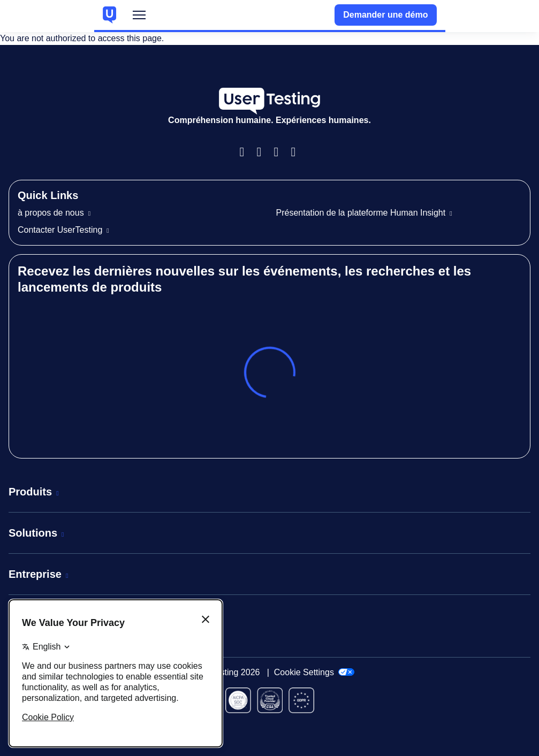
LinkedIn (280, 152)
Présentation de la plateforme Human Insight (361, 213)
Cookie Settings (314, 672)
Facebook (246, 152)
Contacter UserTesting (60, 230)
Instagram (263, 152)
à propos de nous (51, 213)
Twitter (298, 152)
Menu (139, 18)
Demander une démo (385, 15)
